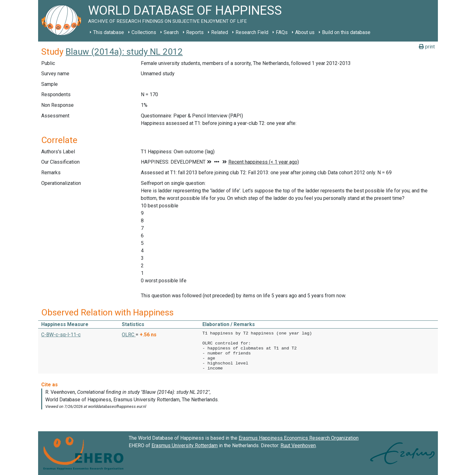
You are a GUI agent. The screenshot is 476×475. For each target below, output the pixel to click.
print (427, 47)
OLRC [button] (129, 335)
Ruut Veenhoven (298, 445)
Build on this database (346, 32)
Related (220, 32)
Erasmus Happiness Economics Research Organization (299, 438)
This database (109, 32)
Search (171, 32)
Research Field (252, 32)
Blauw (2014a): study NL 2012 (124, 52)
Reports (195, 32)
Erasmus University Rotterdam (185, 445)
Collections (144, 32)
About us (305, 32)
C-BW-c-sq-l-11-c (61, 335)
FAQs (282, 32)
